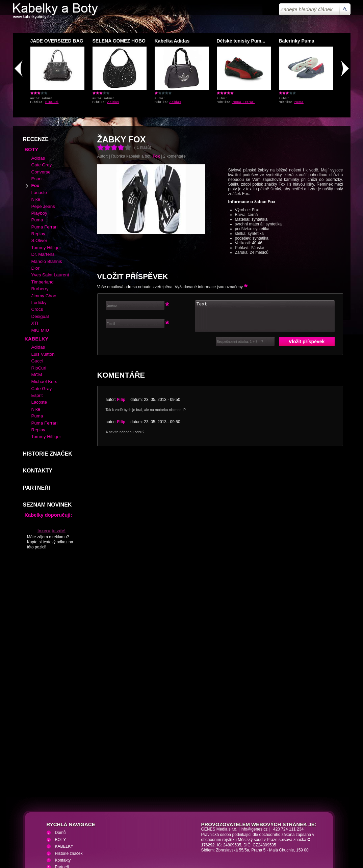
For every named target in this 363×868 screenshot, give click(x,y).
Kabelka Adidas (172, 41)
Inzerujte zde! (51, 482)
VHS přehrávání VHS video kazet (130, 828)
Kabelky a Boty (73, 828)
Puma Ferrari (243, 102)
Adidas (113, 102)
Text (265, 267)
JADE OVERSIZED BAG (57, 41)
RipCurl (52, 102)
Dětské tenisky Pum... (241, 41)
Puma (299, 102)
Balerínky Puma (297, 41)
